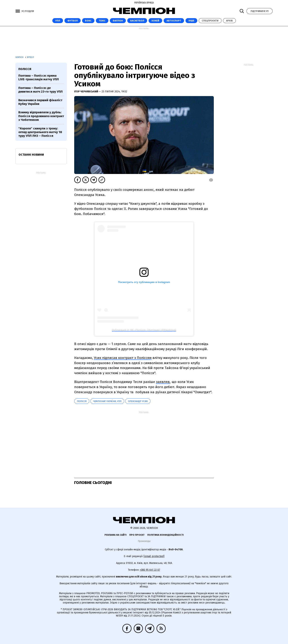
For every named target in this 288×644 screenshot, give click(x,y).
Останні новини (31, 155)
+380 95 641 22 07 (150, 570)
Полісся (82, 401)
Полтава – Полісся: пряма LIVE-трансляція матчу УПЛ (39, 77)
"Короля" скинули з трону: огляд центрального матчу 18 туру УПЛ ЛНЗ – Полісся (40, 132)
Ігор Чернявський (86, 92)
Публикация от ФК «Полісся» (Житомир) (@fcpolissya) (144, 330)
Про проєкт (137, 535)
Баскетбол (137, 21)
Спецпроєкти (210, 21)
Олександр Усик (138, 401)
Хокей (155, 21)
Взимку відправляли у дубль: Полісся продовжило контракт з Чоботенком (41, 116)
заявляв (163, 382)
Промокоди (144, 541)
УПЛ (58, 21)
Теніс (102, 21)
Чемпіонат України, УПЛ (107, 401)
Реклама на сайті (116, 535)
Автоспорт (174, 21)
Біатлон (118, 21)
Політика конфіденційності (165, 535)
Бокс (88, 21)
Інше (191, 21)
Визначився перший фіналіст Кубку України (40, 102)
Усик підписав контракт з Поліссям (123, 358)
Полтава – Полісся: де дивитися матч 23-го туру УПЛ (40, 90)
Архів (229, 21)
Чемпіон (20, 57)
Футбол (73, 21)
